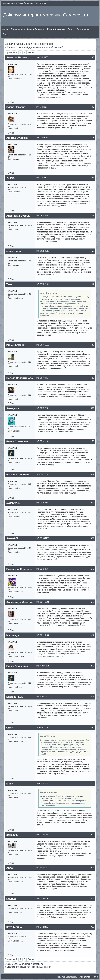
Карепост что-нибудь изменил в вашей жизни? (35, 47)
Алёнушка (13, 408)
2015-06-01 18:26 (42, 503)
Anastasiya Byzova (18, 216)
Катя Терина (14, 927)
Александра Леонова (20, 602)
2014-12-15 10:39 (42, 178)
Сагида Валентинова (20, 378)
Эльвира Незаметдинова (22, 57)
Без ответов (41, 3)
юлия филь (14, 251)
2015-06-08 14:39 (42, 538)
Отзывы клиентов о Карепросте (35, 44)
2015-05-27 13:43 (42, 474)
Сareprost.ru (71, 977)
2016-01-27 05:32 (42, 835)
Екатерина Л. (15, 697)
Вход (5, 34)
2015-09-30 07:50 (43, 602)
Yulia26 (11, 178)
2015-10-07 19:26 (42, 727)
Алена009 (12, 538)
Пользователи (18, 29)
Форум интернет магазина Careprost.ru (48, 15)
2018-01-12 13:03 (42, 899)
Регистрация (83, 29)
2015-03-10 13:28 (42, 408)
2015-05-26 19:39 (42, 441)
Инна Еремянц (15, 345)
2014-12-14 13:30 (42, 138)
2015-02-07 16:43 (42, 216)
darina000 (12, 835)
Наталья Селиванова (20, 474)
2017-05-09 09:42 (43, 868)
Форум (5, 29)
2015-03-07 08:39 (43, 345)
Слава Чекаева (16, 107)
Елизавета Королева (19, 569)
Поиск (71, 29)
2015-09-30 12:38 (42, 635)
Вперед (31, 53)
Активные (29, 3)
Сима (10, 728)
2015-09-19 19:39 (42, 569)
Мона (10, 784)
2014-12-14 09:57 (42, 107)
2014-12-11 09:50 (42, 57)
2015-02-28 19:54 (42, 284)
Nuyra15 (11, 899)
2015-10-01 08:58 (42, 666)
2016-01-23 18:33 (42, 783)
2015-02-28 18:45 (42, 251)
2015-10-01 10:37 (42, 697)
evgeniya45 (13, 503)
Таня (9, 284)
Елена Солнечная (18, 441)
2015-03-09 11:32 (42, 378)
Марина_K (13, 635)
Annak (10, 868)
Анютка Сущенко (17, 138)
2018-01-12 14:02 (42, 927)
